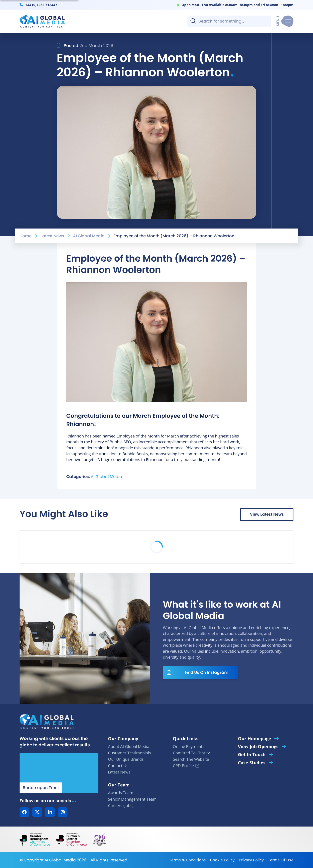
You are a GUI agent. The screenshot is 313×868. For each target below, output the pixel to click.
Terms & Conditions (187, 860)
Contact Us (118, 766)
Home (26, 236)
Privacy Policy (251, 860)
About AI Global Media (129, 746)
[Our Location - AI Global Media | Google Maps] (59, 773)
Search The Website (191, 759)
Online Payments (189, 746)
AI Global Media (89, 236)
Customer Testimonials (129, 753)
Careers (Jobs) (121, 805)
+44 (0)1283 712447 (41, 5)
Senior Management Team (132, 799)
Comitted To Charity (191, 753)
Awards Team (121, 793)
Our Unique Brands (126, 759)
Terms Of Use (281, 860)
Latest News (52, 236)
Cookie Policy (222, 860)
